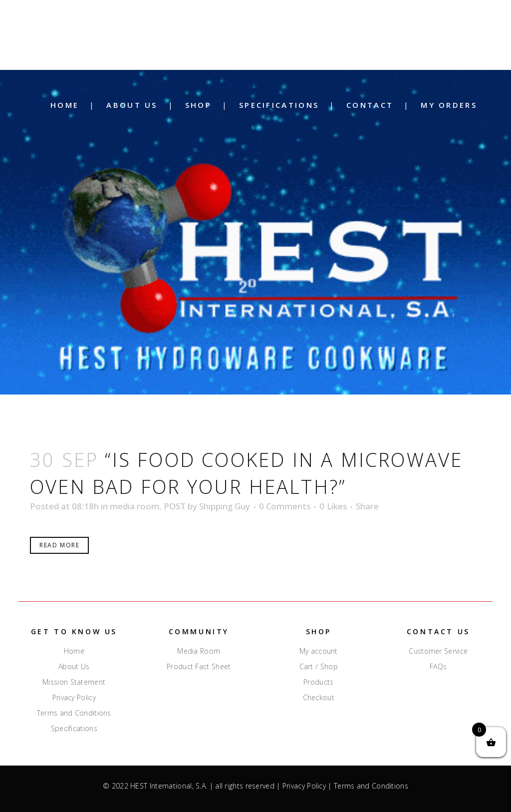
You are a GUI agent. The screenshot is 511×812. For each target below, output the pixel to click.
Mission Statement (74, 682)
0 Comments (285, 506)
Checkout (319, 698)
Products (318, 682)
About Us (74, 667)
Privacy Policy (74, 698)
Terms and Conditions (74, 713)
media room (134, 506)
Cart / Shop (319, 667)
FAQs (438, 667)
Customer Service (438, 651)
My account (319, 651)
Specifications (74, 729)
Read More (59, 545)
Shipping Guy (225, 506)
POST (175, 506)
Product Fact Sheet (199, 667)
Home (74, 651)
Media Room (199, 651)
